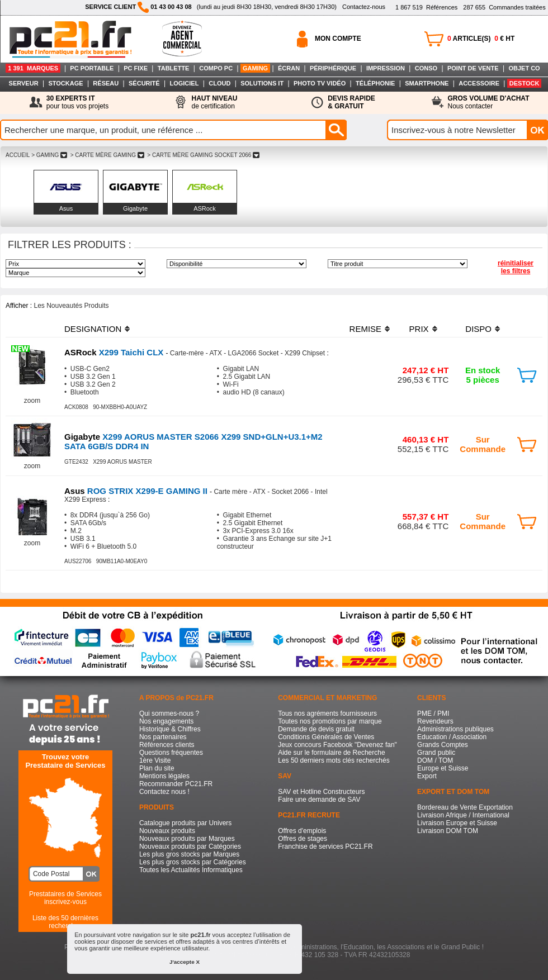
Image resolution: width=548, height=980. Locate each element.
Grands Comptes (443, 745)
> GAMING (49, 155)
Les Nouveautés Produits (71, 306)
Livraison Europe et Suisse (457, 823)
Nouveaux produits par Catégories (190, 846)
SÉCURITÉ (144, 83)
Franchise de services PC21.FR (325, 846)
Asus (66, 208)
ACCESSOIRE (479, 83)
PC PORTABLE (92, 68)
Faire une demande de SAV (319, 800)
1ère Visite (155, 760)
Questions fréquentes (171, 753)
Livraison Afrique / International (463, 815)
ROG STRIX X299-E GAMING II (137, 491)
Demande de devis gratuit (316, 729)
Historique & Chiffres (170, 729)
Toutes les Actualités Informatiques (191, 870)
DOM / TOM (435, 760)
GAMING (255, 68)
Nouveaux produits (167, 831)
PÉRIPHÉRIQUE (333, 68)
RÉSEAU (106, 83)
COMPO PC (216, 68)
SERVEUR (24, 83)
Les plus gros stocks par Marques (189, 854)
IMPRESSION (386, 68)
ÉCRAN (289, 68)
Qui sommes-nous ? (169, 713)
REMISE (366, 329)
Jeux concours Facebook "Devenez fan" (337, 745)
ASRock (205, 208)
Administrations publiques (455, 729)
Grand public (436, 753)
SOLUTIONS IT (262, 83)
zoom (32, 401)
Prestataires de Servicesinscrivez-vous (65, 898)
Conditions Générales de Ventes (326, 737)
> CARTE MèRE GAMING (107, 155)
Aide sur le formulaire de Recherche (331, 753)
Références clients (167, 745)
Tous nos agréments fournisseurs (327, 713)
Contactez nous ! (164, 792)
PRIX (419, 329)
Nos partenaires (163, 737)
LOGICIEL (184, 83)
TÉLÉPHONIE (375, 83)
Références (426, 7)
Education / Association (452, 737)
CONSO (426, 68)
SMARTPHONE (427, 83)
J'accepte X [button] (185, 962)
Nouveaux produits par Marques (187, 839)
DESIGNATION (93, 329)
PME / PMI (433, 713)
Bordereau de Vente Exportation (465, 807)
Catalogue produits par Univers (185, 823)
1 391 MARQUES (33, 68)
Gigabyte (135, 208)
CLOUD (219, 83)
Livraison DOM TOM (448, 831)
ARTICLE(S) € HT (481, 39)
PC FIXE (136, 68)
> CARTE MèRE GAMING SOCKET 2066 (204, 155)
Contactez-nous (364, 7)
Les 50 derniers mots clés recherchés (334, 760)
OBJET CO (524, 68)
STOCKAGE (65, 83)
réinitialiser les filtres (516, 267)
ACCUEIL (18, 155)
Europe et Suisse (443, 768)
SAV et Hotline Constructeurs (321, 792)
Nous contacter (489, 102)
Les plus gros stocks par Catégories (193, 862)
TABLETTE (174, 68)
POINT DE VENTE (473, 68)
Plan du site (157, 768)
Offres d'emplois (302, 831)
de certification (214, 102)
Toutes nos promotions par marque (330, 721)
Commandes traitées (504, 7)
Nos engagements (166, 721)
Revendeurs (435, 721)
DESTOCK (525, 83)
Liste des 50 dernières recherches (65, 922)
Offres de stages (303, 839)
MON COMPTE (338, 39)
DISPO (478, 329)
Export (427, 776)
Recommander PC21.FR (176, 784)
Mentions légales (164, 776)
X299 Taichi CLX (115, 352)
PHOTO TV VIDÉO (320, 83)
